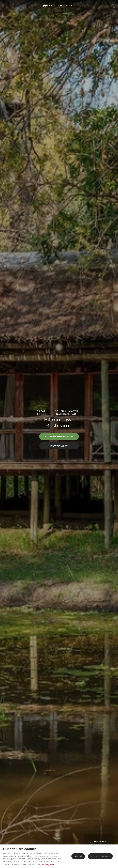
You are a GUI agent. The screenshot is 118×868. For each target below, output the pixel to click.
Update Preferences (100, 856)
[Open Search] (113, 6)
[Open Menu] (4, 6)
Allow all (78, 856)
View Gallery (59, 446)
